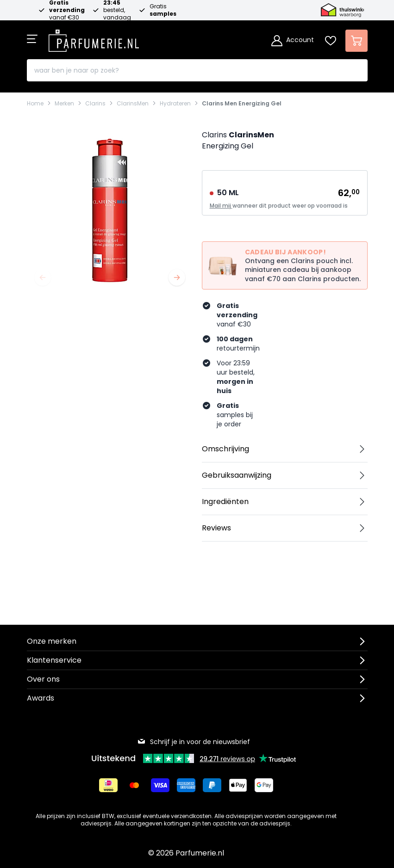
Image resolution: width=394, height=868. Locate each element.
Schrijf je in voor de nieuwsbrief (194, 742)
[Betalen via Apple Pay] (238, 785)
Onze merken (52, 641)
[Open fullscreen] (110, 210)
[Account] (293, 41)
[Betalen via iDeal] (108, 785)
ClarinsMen (133, 104)
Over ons (43, 679)
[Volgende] (177, 277)
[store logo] (94, 38)
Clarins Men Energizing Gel (242, 104)
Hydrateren (175, 104)
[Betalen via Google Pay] (264, 785)
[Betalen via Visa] (160, 785)
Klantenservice (54, 660)
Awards (41, 698)
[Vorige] (43, 277)
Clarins (95, 104)
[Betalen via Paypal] (212, 785)
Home (35, 104)
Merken (64, 104)
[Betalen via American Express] (186, 785)
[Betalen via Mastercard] (134, 785)
